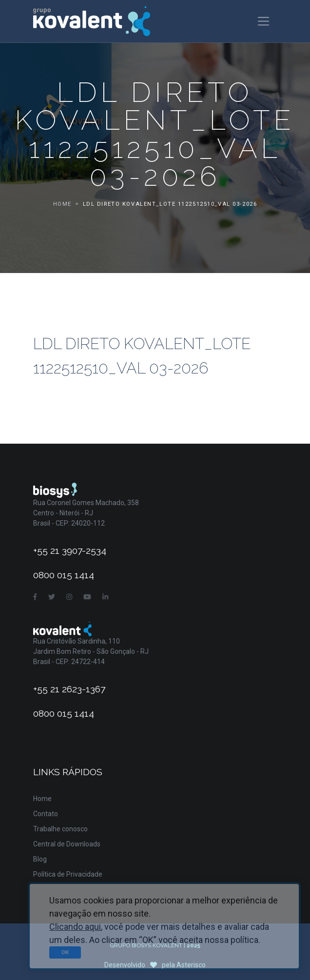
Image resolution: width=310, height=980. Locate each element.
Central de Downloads (67, 844)
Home (62, 204)
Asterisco (191, 965)
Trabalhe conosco (60, 829)
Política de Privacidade (68, 874)
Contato (46, 814)
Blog (40, 859)
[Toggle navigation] (263, 21)
